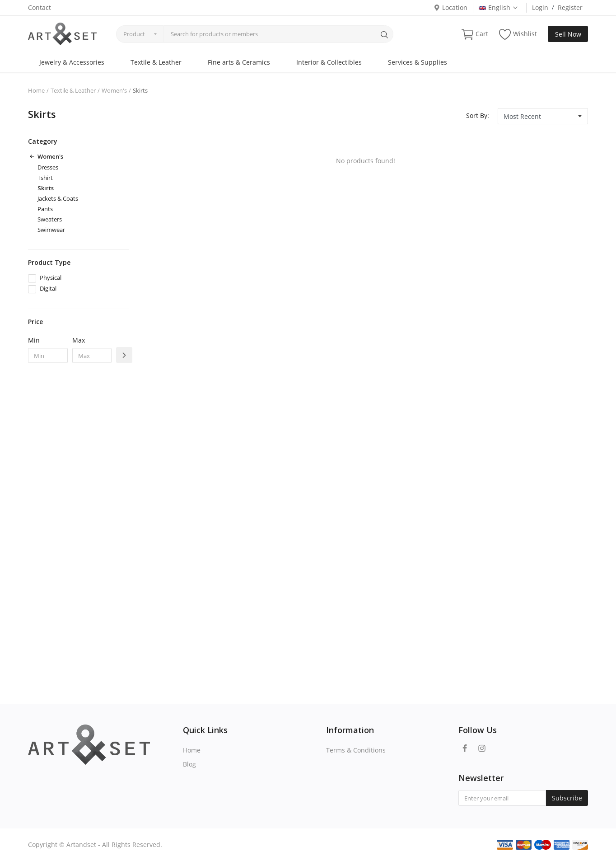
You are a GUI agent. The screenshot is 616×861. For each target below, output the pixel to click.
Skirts (46, 188)
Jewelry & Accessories (72, 62)
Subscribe (567, 798)
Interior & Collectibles (329, 62)
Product (134, 34)
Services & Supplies (418, 62)
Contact (40, 7)
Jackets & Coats (58, 198)
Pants (45, 209)
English (499, 7)
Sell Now (568, 34)
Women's (114, 90)
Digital (48, 288)
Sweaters (50, 219)
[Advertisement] (79, 517)
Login (540, 7)
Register (570, 7)
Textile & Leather (156, 62)
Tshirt (45, 178)
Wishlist (518, 34)
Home (36, 90)
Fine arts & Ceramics (239, 62)
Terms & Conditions (356, 750)
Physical (51, 278)
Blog (189, 764)
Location (450, 7)
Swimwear (51, 230)
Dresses (48, 167)
